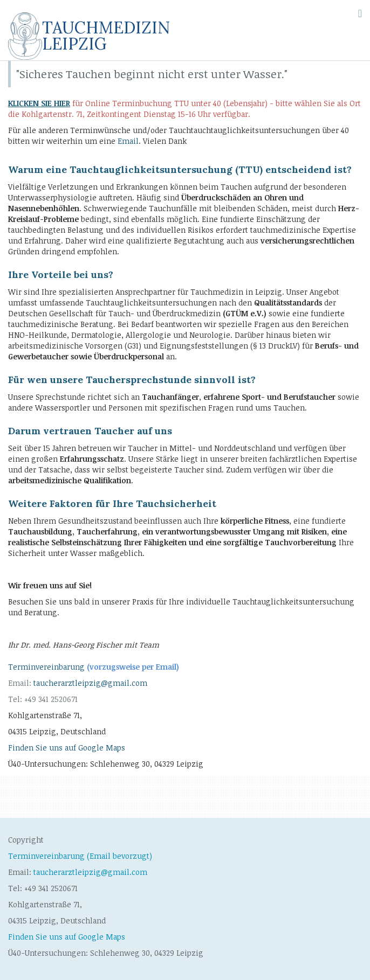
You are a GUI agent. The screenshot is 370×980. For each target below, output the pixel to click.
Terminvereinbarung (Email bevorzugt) (80, 856)
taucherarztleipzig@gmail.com (90, 683)
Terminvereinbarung (94, 667)
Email (128, 141)
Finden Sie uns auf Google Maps (67, 748)
